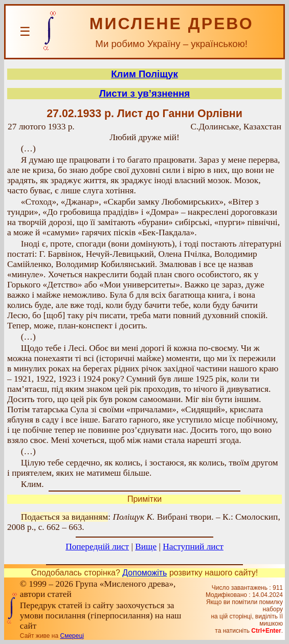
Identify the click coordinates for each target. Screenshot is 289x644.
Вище (146, 547)
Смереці (72, 636)
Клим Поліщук (144, 74)
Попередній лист (97, 547)
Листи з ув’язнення (144, 93)
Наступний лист (193, 547)
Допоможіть (144, 573)
